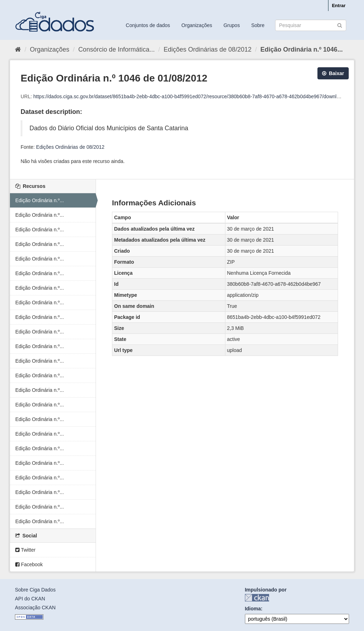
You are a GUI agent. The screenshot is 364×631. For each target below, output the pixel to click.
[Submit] (340, 25)
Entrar (339, 6)
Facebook (29, 564)
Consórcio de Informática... (116, 49)
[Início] (18, 49)
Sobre (258, 25)
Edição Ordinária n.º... (40, 200)
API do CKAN (30, 599)
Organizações (197, 25)
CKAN (257, 598)
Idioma (253, 609)
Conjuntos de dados (148, 25)
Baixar (333, 73)
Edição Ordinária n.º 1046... (301, 49)
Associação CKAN (35, 608)
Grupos (232, 25)
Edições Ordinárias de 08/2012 (207, 49)
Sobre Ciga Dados (35, 590)
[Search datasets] (311, 25)
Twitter (25, 550)
